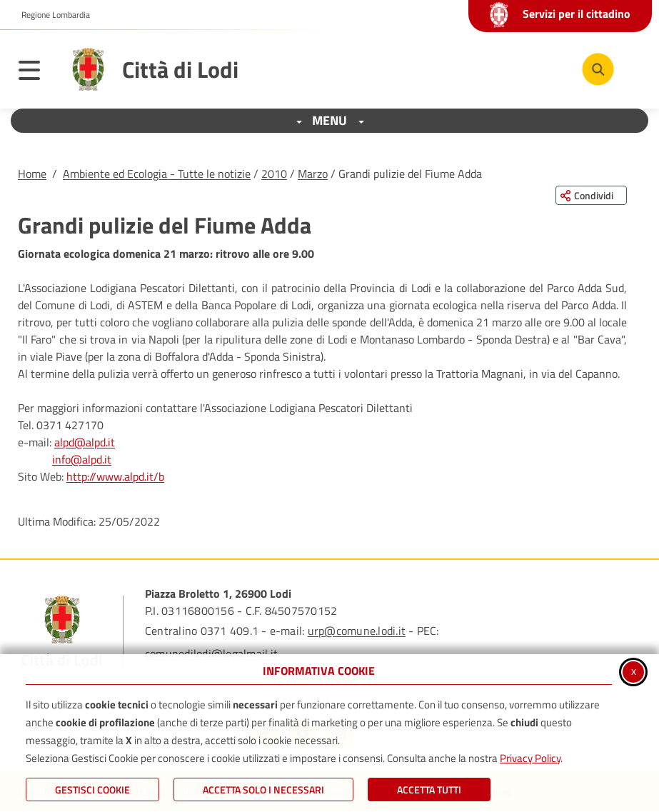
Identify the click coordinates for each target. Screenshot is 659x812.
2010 (274, 174)
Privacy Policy (530, 758)
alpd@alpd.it (85, 442)
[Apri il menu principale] (36, 73)
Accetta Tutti (429, 790)
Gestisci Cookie (92, 790)
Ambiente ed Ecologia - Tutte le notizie (157, 174)
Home (32, 174)
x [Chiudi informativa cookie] (634, 671)
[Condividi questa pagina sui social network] (591, 195)
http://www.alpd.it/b (115, 476)
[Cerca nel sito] (598, 69)
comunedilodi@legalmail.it (211, 653)
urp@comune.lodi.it (357, 631)
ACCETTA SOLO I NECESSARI (263, 790)
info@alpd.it (82, 459)
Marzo (313, 174)
